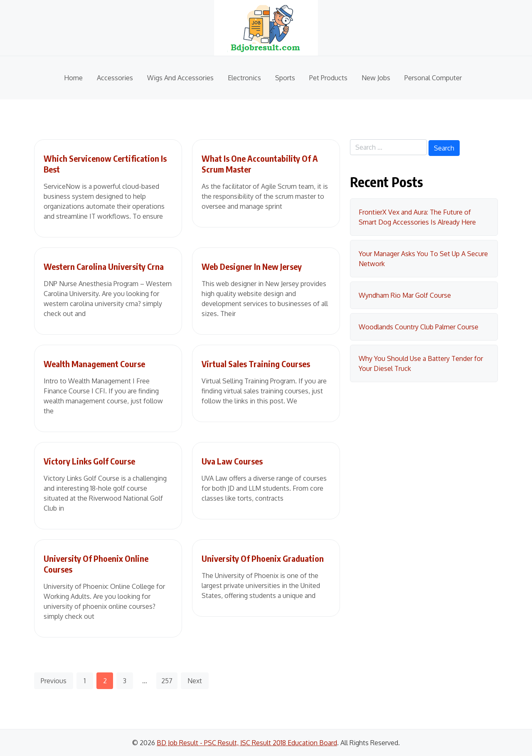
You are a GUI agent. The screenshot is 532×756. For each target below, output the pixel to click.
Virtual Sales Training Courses (256, 364)
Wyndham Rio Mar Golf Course (405, 295)
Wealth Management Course (94, 364)
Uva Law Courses (232, 461)
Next (195, 681)
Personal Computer (433, 78)
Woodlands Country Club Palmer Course (419, 327)
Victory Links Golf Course (89, 461)
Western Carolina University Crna (104, 266)
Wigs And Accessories (180, 78)
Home (73, 78)
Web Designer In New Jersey (252, 266)
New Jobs (376, 78)
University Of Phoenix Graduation (263, 558)
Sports (285, 78)
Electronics (244, 78)
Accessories (115, 78)
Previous (54, 681)
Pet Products (328, 78)
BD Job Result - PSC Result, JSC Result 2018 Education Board (247, 743)
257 (167, 681)
